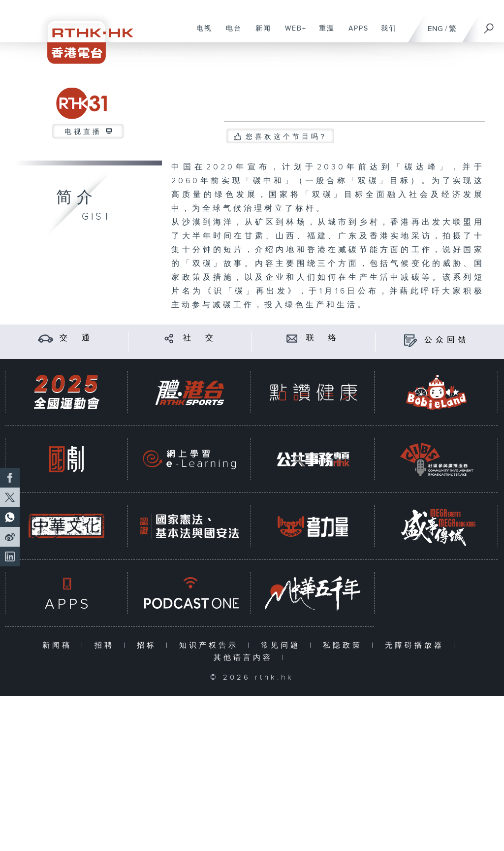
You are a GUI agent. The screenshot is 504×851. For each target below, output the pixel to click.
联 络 (323, 338)
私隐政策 (345, 645)
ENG (435, 29)
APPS (355, 33)
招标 (149, 645)
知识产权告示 (211, 645)
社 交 (200, 338)
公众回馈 (447, 340)
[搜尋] (489, 25)
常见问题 (283, 645)
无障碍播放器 (417, 645)
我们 (385, 33)
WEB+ (292, 33)
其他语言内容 (245, 658)
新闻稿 (59, 645)
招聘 (107, 645)
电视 (201, 33)
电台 (230, 33)
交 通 (76, 338)
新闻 (260, 33)
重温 (323, 33)
